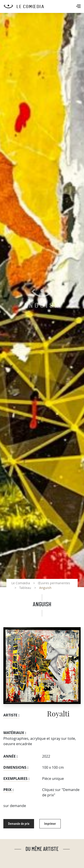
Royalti (58, 714)
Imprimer (50, 824)
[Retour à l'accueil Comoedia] (44, 6)
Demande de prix (19, 824)
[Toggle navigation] (79, 7)
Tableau (25, 588)
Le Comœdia (21, 583)
